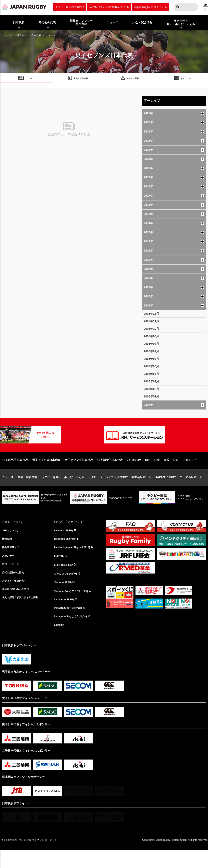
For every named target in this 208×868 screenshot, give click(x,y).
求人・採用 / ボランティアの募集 (23, 615)
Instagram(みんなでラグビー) (73, 633)
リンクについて (35, 858)
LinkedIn (60, 642)
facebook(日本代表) (67, 553)
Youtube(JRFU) (64, 598)
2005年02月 (151, 389)
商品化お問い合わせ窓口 (18, 606)
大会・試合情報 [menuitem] (142, 22)
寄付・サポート (12, 580)
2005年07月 (151, 351)
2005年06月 (151, 359)
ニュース (8, 490)
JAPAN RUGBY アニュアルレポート (179, 490)
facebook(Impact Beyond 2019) (75, 562)
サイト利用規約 (12, 858)
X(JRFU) (60, 571)
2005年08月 (151, 344)
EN (205, 9)
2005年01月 (151, 396)
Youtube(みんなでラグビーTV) (74, 606)
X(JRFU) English (65, 580)
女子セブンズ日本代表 (79, 473)
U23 (148, 473)
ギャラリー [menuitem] (185, 79)
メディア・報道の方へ (16, 598)
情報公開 (8, 553)
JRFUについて (11, 544)
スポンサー (9, 571)
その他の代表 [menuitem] (47, 22)
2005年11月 (151, 321)
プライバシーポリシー (62, 858)
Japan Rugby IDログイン (149, 7)
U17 (176, 473)
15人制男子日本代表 (15, 473)
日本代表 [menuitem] (19, 22)
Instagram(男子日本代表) (70, 624)
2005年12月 (151, 314)
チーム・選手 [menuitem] (133, 79)
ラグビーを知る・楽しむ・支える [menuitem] (181, 22)
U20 (157, 473)
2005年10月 (151, 329)
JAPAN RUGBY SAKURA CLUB (108, 7)
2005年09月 (151, 336)
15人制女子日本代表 (110, 473)
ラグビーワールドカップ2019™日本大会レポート (120, 490)
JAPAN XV (134, 473)
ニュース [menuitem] (113, 22)
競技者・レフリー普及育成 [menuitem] (81, 22)
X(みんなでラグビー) (67, 589)
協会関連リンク (12, 562)
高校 (167, 473)
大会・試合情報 (27, 490)
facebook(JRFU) (65, 544)
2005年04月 (151, 374)
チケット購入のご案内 (68, 7)
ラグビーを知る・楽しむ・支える (63, 490)
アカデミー (190, 473)
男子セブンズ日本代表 (29, 35)
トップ (8, 35)
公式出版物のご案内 (15, 589)
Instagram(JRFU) (66, 615)
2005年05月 (151, 366)
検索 (178, 7)
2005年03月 (151, 381)
